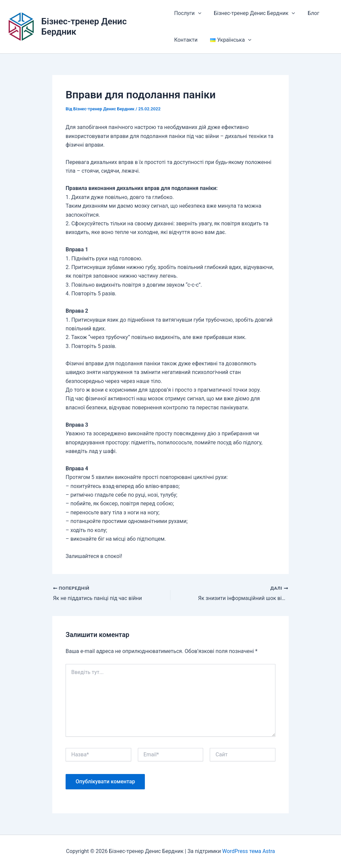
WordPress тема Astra (249, 851)
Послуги (188, 13)
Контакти (186, 40)
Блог (310, 13)
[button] (198, 13)
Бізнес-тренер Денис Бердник (252, 13)
